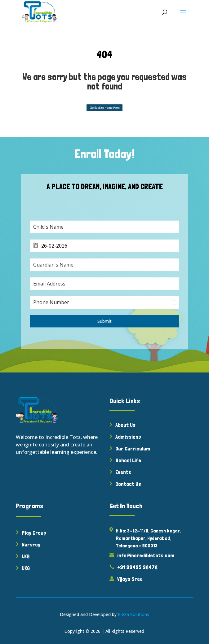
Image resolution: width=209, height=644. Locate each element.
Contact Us (128, 484)
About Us (125, 425)
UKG (26, 568)
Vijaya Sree (130, 579)
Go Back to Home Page (105, 108)
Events (123, 472)
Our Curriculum (133, 448)
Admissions (128, 437)
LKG (26, 556)
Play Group (34, 533)
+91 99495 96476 (137, 567)
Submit (104, 321)
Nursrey (31, 544)
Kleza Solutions (133, 614)
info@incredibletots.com (146, 555)
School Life (128, 460)
